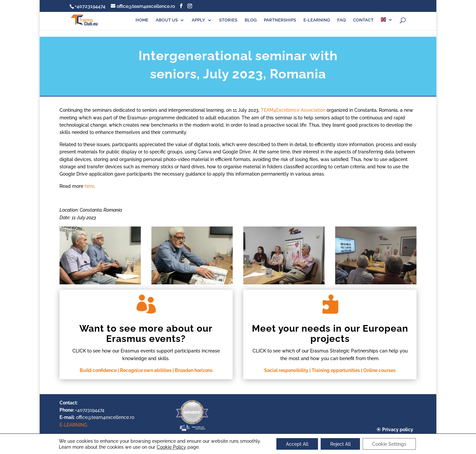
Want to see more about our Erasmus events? (146, 334)
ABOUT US (167, 20)
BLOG (251, 20)
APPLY (198, 20)
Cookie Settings (390, 444)
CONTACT (363, 20)
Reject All (340, 444)
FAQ (341, 20)
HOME (142, 20)
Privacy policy (398, 430)
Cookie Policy (170, 447)
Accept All (297, 444)
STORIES (228, 20)
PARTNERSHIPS (280, 20)
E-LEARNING (317, 20)
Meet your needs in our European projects (330, 334)
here (89, 186)
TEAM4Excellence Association (293, 110)
